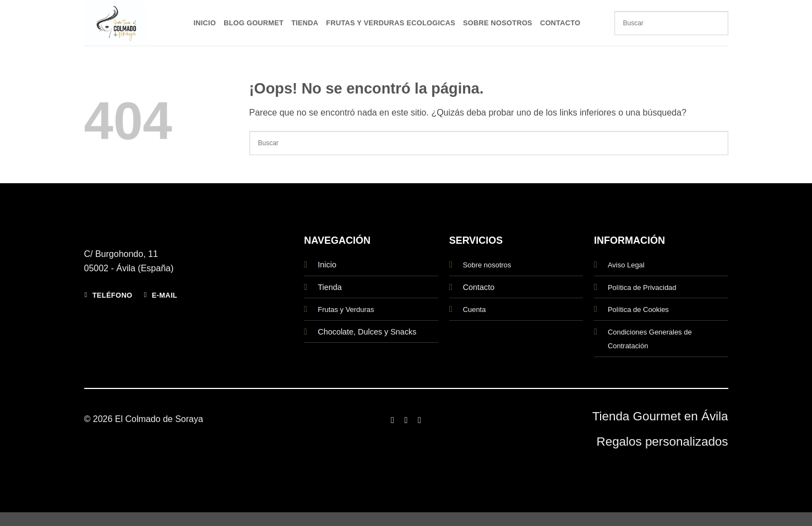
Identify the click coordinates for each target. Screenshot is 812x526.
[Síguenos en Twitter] (419, 420)
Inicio (205, 23)
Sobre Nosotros (498, 23)
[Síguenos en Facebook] (393, 420)
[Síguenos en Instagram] (406, 420)
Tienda (305, 23)
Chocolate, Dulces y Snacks (367, 332)
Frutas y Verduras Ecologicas (391, 23)
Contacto (560, 23)
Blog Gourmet (254, 23)
